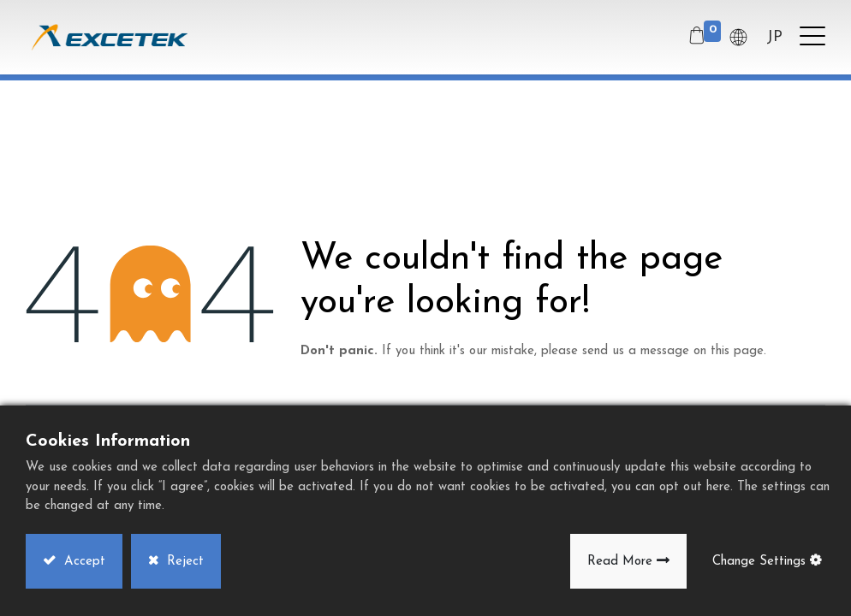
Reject (183, 562)
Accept (83, 562)
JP (774, 37)
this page (737, 351)
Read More (620, 562)
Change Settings (759, 562)
